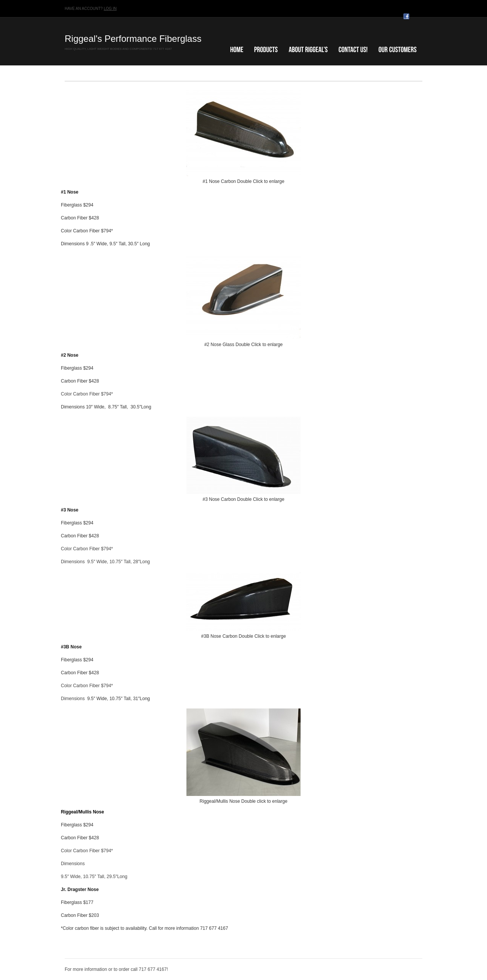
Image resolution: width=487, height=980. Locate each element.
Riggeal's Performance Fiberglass (133, 39)
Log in (110, 9)
